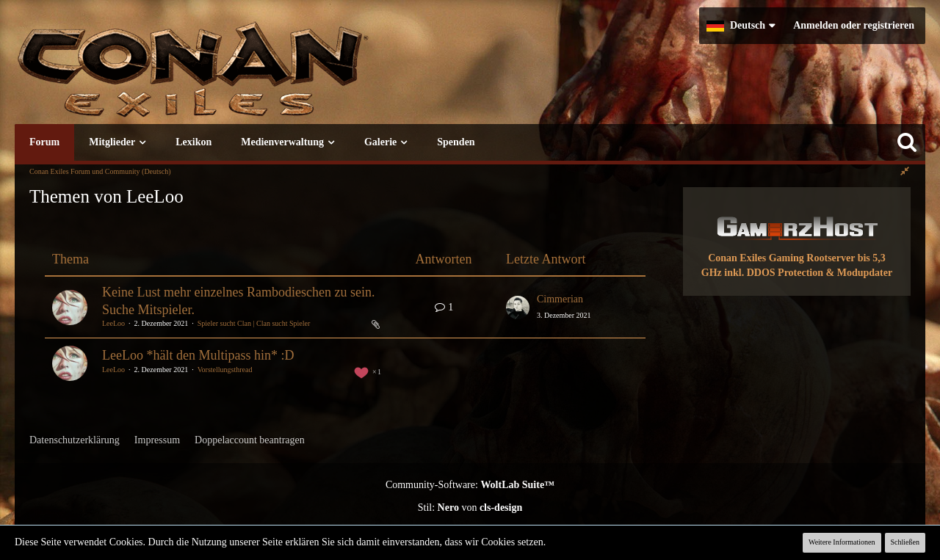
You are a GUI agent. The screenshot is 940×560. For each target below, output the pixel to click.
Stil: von (470, 508)
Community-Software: (470, 485)
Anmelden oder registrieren (854, 25)
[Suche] (907, 142)
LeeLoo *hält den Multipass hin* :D (198, 355)
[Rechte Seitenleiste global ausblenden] (905, 171)
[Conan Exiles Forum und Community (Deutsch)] (246, 77)
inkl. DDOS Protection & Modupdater (808, 273)
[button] (741, 26)
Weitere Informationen (842, 542)
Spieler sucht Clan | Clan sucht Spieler (254, 323)
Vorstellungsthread (225, 370)
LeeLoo (113, 323)
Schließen (905, 542)
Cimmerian (560, 299)
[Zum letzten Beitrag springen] (518, 308)
